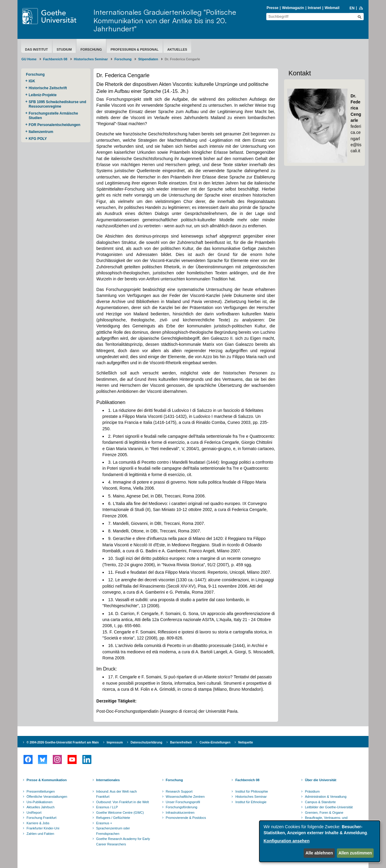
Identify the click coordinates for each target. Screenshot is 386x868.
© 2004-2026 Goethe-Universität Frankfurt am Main (63, 742)
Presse (272, 8)
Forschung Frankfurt (41, 818)
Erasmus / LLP (107, 807)
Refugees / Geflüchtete (113, 818)
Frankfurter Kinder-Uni (43, 828)
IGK (32, 81)
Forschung (91, 49)
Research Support (179, 791)
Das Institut (36, 49)
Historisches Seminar (91, 59)
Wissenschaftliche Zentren (185, 797)
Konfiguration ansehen (286, 841)
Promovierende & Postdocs (186, 818)
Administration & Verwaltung (326, 797)
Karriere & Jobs (38, 823)
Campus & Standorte (320, 802)
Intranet (314, 8)
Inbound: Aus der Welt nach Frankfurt (117, 794)
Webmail (332, 8)
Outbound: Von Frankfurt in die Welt (123, 802)
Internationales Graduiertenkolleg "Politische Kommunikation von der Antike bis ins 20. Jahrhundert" (165, 20)
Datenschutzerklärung (146, 742)
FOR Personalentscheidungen (54, 125)
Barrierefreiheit (181, 742)
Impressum (115, 742)
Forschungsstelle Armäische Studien (53, 116)
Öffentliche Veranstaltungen (47, 797)
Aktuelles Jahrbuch (41, 807)
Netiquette (246, 742)
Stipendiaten (148, 59)
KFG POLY (38, 139)
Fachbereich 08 (55, 59)
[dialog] (320, 841)
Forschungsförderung (182, 807)
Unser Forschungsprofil (183, 802)
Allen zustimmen (355, 853)
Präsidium (312, 791)
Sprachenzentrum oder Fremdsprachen (113, 831)
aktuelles (177, 49)
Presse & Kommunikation (47, 780)
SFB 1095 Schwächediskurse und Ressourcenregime (57, 104)
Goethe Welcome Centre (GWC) (120, 813)
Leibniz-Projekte (43, 95)
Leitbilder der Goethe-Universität (329, 807)
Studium (64, 49)
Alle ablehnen (319, 853)
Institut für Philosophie (252, 791)
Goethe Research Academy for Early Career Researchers (123, 841)
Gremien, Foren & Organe (324, 813)
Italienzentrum (41, 132)
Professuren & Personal (135, 49)
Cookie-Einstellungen (215, 742)
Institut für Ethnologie (251, 802)
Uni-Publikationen (40, 802)
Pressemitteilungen (41, 791)
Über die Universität (321, 780)
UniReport (34, 813)
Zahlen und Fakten (40, 834)
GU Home (29, 59)
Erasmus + (104, 823)
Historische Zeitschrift (48, 88)
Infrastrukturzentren (180, 813)
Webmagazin (293, 8)
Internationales (108, 780)
